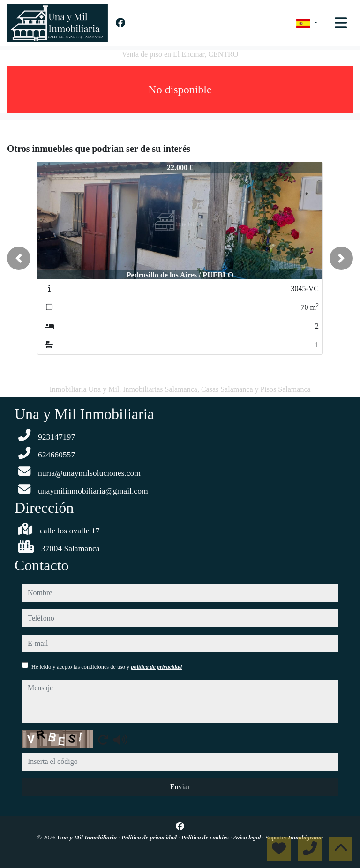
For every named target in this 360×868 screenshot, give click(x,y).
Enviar (180, 787)
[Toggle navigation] (341, 23)
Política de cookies (206, 837)
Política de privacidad (150, 837)
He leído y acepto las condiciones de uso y (107, 667)
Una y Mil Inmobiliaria (88, 837)
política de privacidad (156, 667)
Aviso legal (248, 837)
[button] (19, 258)
